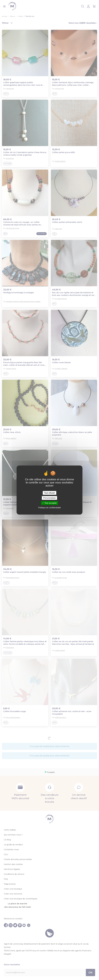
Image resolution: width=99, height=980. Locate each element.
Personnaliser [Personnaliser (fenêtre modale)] (49, 498)
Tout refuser (49, 493)
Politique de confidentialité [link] (49, 507)
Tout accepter (49, 503)
